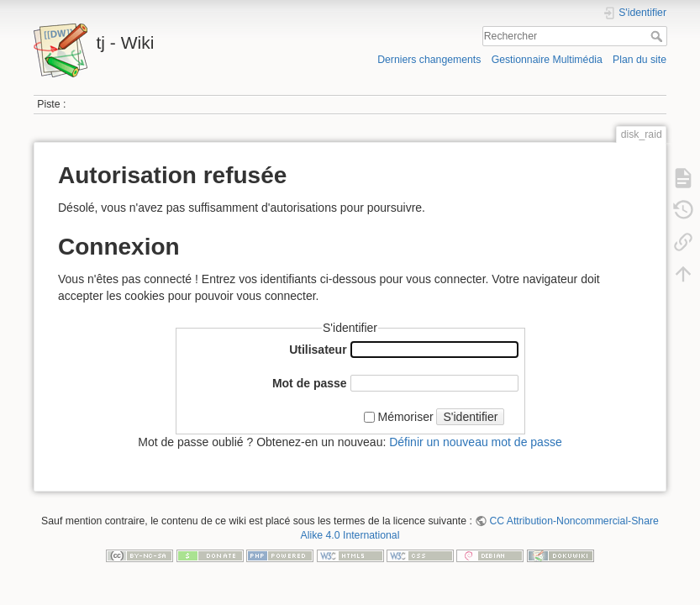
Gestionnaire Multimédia (547, 60)
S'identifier (470, 417)
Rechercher (658, 36)
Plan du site (639, 60)
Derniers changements (429, 60)
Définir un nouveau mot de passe (475, 442)
